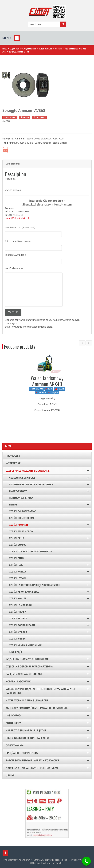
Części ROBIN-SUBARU (22, 625)
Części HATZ (16, 565)
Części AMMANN (45, 49)
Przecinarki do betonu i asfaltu (27, 738)
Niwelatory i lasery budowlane (27, 700)
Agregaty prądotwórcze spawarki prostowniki (37, 708)
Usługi (10, 775)
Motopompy (14, 723)
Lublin (38, 143)
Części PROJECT (18, 618)
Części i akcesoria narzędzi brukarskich (35, 585)
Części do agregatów (22, 511)
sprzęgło (47, 143)
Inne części (16, 652)
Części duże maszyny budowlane (27, 659)
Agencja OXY (25, 860)
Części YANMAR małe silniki (25, 645)
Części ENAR (16, 558)
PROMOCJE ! (13, 456)
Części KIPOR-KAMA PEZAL (24, 592)
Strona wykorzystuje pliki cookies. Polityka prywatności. (61, 860)
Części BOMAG (17, 545)
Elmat (5, 49)
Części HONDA (17, 572)
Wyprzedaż (13, 463)
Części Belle (17, 538)
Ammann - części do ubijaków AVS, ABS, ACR (39, 139)
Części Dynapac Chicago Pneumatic (31, 551)
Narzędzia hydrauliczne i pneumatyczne (32, 768)
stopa (56, 143)
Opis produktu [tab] (13, 164)
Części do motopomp (22, 518)
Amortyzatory (18, 491)
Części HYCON (17, 578)
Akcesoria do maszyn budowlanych (31, 484)
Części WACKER (18, 632)
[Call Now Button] (86, 861)
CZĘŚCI (53, 393)
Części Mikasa (18, 612)
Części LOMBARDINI (20, 605)
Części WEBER (17, 639)
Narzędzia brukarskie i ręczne (26, 730)
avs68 (23, 143)
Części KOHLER (18, 598)
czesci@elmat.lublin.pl (17, 218)
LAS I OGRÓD (13, 715)
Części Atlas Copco (21, 531)
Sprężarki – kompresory (22, 753)
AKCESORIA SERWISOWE (22, 478)
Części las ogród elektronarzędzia (29, 666)
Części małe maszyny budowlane (23, 49)
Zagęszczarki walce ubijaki (24, 674)
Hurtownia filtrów (21, 498)
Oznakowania (15, 745)
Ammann (13, 143)
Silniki (13, 505)
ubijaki (64, 143)
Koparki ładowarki (19, 681)
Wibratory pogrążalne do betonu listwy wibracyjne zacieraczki (41, 691)
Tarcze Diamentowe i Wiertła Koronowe (32, 760)
